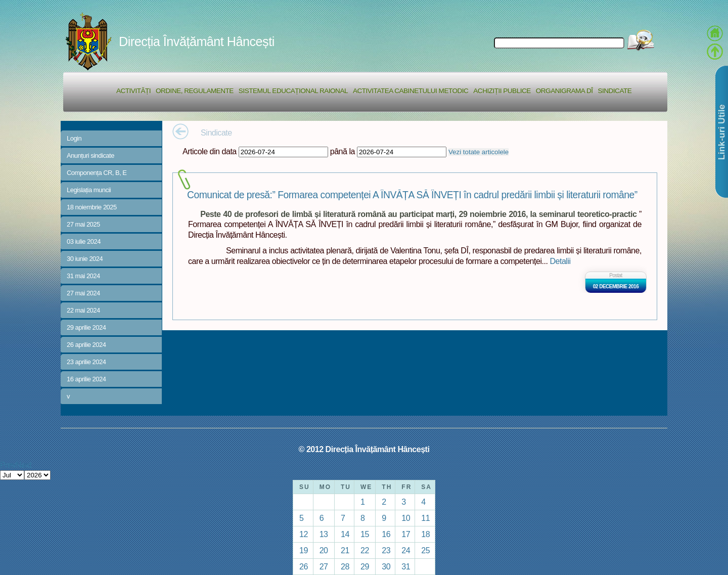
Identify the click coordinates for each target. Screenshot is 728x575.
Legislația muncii (89, 190)
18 (425, 534)
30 (386, 566)
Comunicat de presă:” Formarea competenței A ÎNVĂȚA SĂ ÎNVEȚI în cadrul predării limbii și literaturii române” (412, 195)
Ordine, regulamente (195, 91)
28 (345, 566)
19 (304, 550)
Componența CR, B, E (97, 173)
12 (304, 534)
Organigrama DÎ (564, 91)
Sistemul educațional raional (293, 91)
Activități (133, 91)
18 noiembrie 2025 (92, 207)
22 (365, 550)
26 (304, 566)
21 (345, 550)
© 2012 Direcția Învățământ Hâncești (364, 449)
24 (406, 550)
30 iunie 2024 (85, 259)
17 (406, 534)
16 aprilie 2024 (86, 379)
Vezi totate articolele (479, 152)
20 (324, 550)
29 (365, 566)
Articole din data (210, 151)
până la (343, 151)
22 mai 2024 (83, 310)
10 (406, 518)
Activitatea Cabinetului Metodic (411, 91)
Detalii (560, 261)
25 (425, 550)
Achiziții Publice (502, 91)
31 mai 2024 (83, 276)
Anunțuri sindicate (90, 156)
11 (425, 518)
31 (406, 566)
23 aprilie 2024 (86, 362)
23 (386, 550)
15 (365, 534)
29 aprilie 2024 (86, 327)
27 (324, 566)
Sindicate (615, 91)
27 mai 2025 (83, 224)
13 (324, 534)
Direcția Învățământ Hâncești (197, 41)
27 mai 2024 (83, 293)
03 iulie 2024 (84, 241)
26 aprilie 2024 (86, 345)
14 (345, 534)
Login (74, 138)
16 (386, 534)
